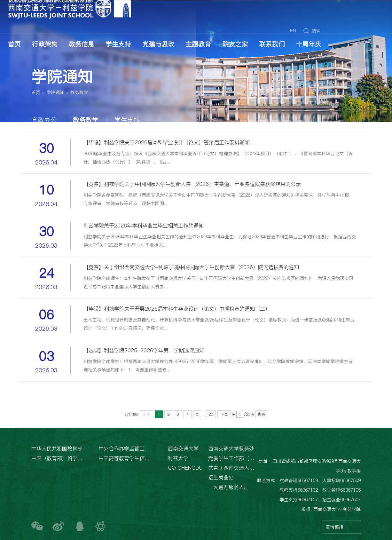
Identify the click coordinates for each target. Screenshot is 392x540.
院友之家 (235, 44)
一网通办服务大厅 (229, 487)
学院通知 (55, 93)
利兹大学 (178, 458)
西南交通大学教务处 (231, 449)
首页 (14, 44)
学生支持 (118, 44)
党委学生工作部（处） (232, 458)
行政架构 (45, 44)
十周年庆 (309, 44)
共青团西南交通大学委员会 (232, 468)
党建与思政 (158, 44)
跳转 (261, 414)
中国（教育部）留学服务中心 (58, 458)
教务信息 (82, 44)
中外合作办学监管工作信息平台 (125, 449)
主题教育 (198, 44)
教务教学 (79, 93)
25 (211, 414)
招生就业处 (221, 477)
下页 (224, 414)
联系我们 (272, 44)
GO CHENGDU (185, 468)
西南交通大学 (183, 449)
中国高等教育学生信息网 (125, 458)
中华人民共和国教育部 (57, 449)
